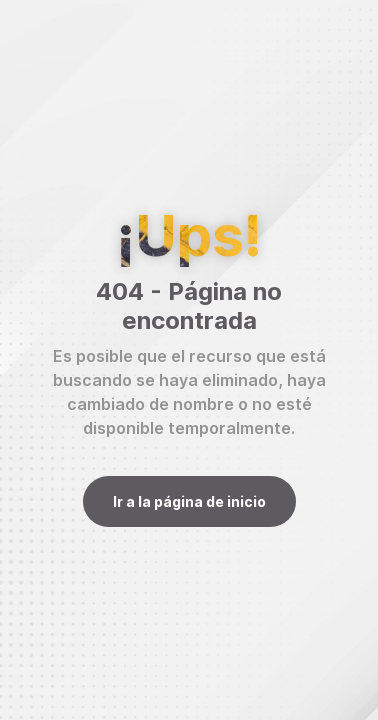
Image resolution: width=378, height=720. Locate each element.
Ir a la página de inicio (189, 501)
